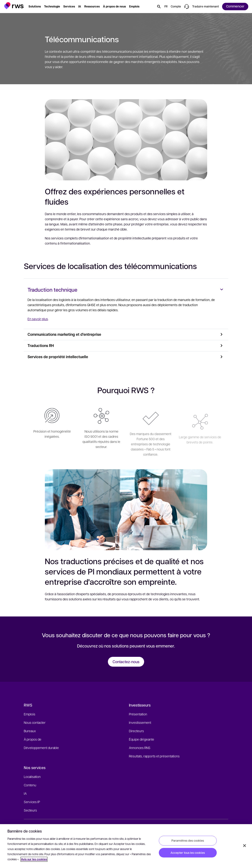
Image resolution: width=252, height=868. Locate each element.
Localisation (32, 777)
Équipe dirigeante (142, 739)
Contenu (30, 785)
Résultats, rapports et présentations (154, 756)
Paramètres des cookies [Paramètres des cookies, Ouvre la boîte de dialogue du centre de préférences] (188, 840)
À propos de (33, 739)
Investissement (140, 722)
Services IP (32, 802)
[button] (14, 6)
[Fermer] (245, 846)
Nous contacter (35, 722)
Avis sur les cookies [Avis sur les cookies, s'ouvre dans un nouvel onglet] (34, 859)
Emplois (30, 714)
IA (25, 793)
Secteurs (30, 810)
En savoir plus (38, 319)
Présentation (138, 714)
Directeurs (136, 731)
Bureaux (30, 731)
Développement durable (41, 748)
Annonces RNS (140, 748)
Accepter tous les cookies (188, 853)
